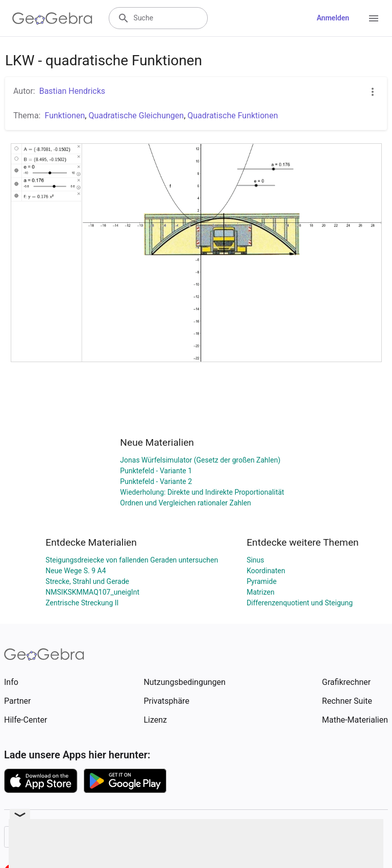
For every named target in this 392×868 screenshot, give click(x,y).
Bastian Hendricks (72, 91)
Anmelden (333, 18)
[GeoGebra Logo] (52, 18)
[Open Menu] (374, 18)
